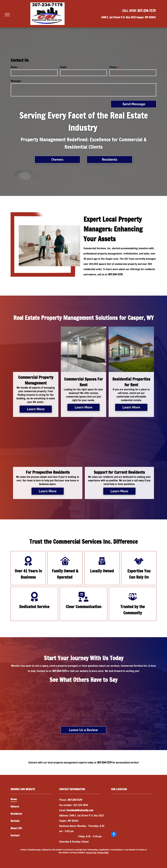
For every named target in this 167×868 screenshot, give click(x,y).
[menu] (7, 15)
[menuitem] (35, 799)
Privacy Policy (103, 853)
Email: (63, 67)
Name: (14, 67)
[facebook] (114, 835)
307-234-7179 (146, 11)
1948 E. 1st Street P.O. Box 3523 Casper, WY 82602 (128, 17)
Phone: (113, 67)
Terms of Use (91, 853)
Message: (16, 81)
